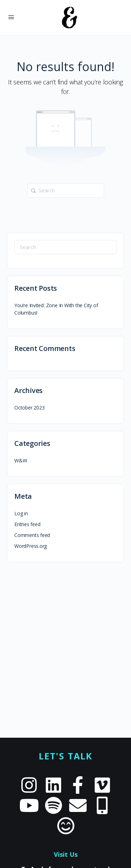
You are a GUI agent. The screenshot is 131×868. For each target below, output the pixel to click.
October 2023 (29, 408)
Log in (21, 513)
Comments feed (32, 535)
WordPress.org (31, 546)
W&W (21, 460)
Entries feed (27, 524)
